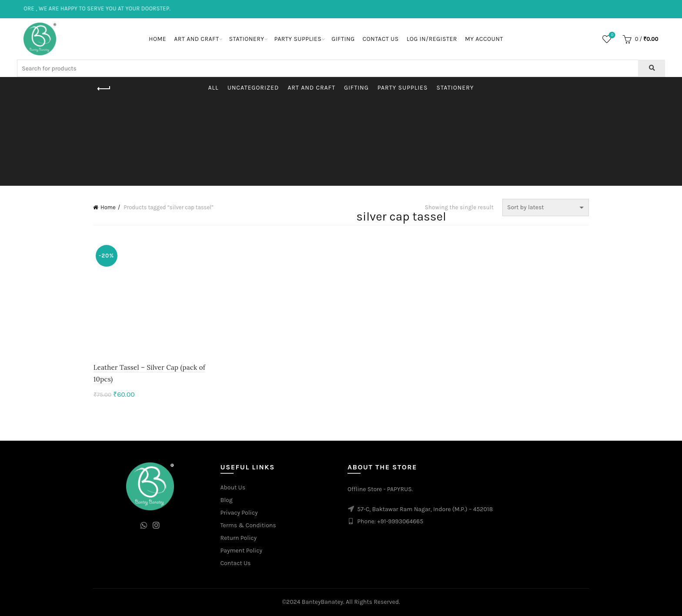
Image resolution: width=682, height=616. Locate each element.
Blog (227, 500)
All (214, 88)
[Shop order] (546, 208)
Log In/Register (432, 39)
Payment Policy (242, 551)
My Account (484, 39)
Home (157, 39)
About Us (233, 488)
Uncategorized (253, 88)
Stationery (246, 39)
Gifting (343, 39)
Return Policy (239, 538)
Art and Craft (196, 39)
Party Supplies (298, 39)
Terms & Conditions (248, 526)
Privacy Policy (239, 513)
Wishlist (611, 35)
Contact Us (380, 39)
